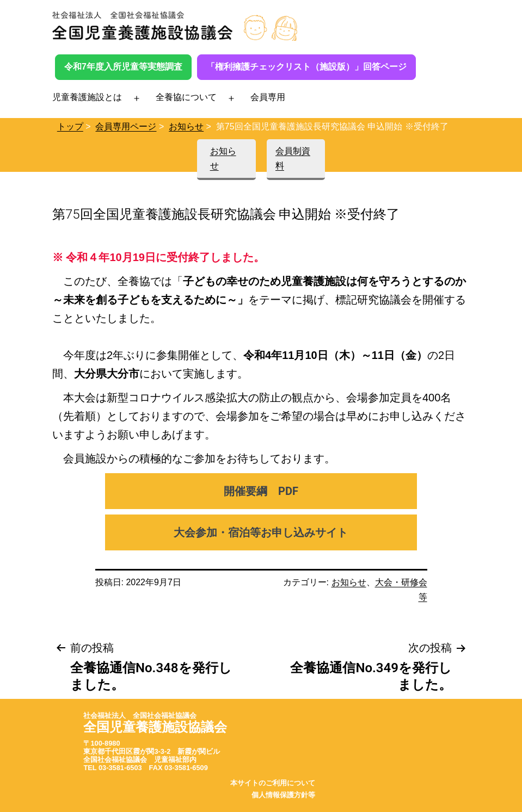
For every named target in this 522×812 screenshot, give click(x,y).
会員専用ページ (126, 126)
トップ (70, 126)
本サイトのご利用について (273, 783)
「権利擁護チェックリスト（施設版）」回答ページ (306, 67)
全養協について (186, 97)
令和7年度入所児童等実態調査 (123, 67)
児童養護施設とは (87, 97)
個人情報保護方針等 (283, 795)
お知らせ (186, 126)
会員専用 (268, 97)
